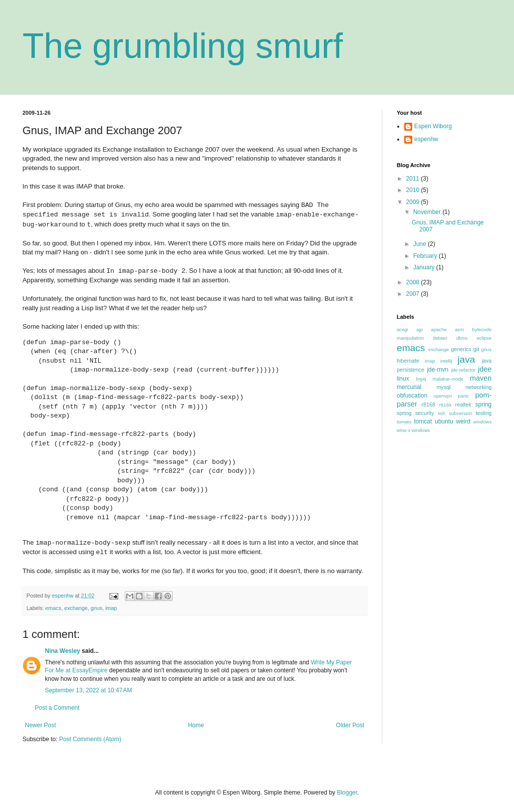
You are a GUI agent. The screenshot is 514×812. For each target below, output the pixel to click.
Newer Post (40, 725)
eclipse (484, 338)
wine (402, 430)
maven (481, 378)
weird (463, 421)
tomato (404, 422)
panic (463, 396)
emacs (53, 608)
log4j (421, 379)
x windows (419, 430)
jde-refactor (463, 370)
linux (403, 379)
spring (483, 405)
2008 (414, 282)
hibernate (408, 361)
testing (484, 413)
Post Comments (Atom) (90, 739)
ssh (441, 413)
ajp (419, 329)
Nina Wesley (62, 651)
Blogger (347, 793)
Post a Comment (57, 708)
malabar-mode (448, 379)
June (420, 244)
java (466, 359)
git (476, 349)
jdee (485, 369)
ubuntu (444, 421)
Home (196, 725)
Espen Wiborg (433, 126)
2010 (414, 190)
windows (482, 422)
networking (479, 387)
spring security (415, 413)
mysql (444, 387)
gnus (96, 608)
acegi (402, 329)
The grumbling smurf (183, 46)
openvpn (443, 396)
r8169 (445, 405)
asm (460, 329)
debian (440, 338)
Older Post (350, 725)
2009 (414, 202)
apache (439, 329)
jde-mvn (438, 370)
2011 (414, 179)
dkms (462, 338)
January (425, 267)
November (428, 212)
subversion (460, 413)
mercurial (409, 387)
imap (111, 608)
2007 (414, 294)
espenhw (426, 139)
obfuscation (412, 396)
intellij (446, 361)
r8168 (429, 405)
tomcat (423, 421)
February (426, 256)
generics (461, 349)
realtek (463, 405)
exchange (76, 608)
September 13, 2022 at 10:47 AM (88, 690)
